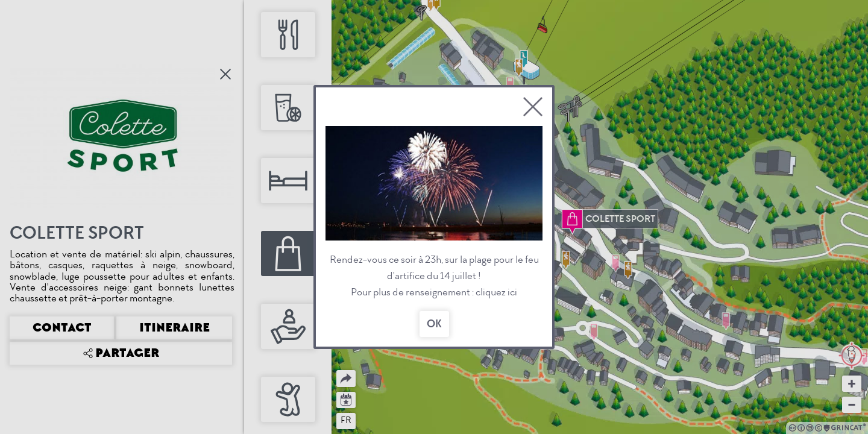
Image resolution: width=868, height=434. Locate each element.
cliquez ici (496, 292)
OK (434, 324)
